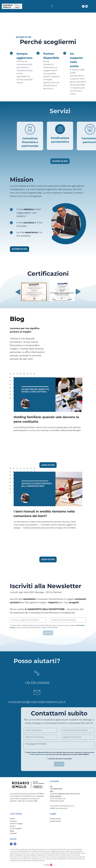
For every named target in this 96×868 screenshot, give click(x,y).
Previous (18, 292)
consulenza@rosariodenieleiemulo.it (65, 794)
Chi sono (13, 821)
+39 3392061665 (56, 789)
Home (12, 819)
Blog (12, 831)
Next (78, 292)
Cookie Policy (55, 821)
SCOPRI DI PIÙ (24, 37)
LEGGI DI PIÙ (48, 465)
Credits (48, 865)
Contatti (13, 833)
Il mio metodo (16, 828)
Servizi (13, 826)
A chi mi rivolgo (16, 824)
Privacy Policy (55, 819)
